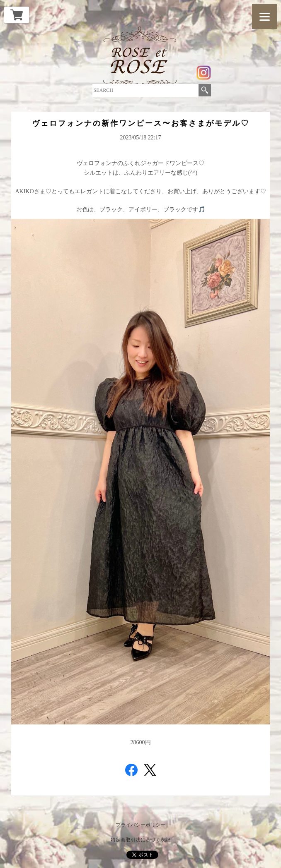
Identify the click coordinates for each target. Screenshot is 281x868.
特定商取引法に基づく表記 (140, 840)
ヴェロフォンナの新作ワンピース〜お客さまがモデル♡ (141, 123)
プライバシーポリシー (140, 825)
